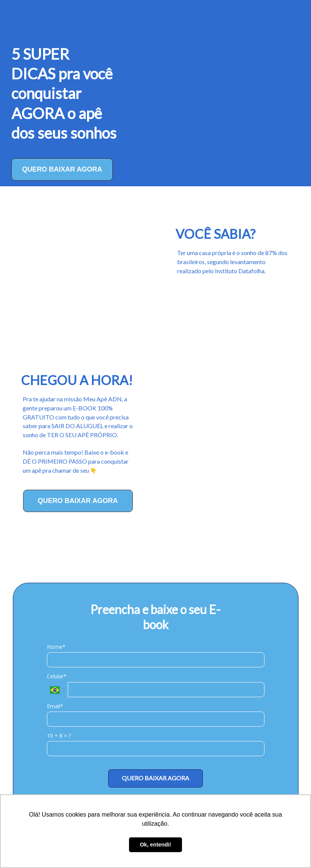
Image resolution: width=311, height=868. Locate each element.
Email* (55, 706)
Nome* (56, 647)
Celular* (57, 676)
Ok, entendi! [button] (155, 845)
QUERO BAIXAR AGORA (62, 169)
